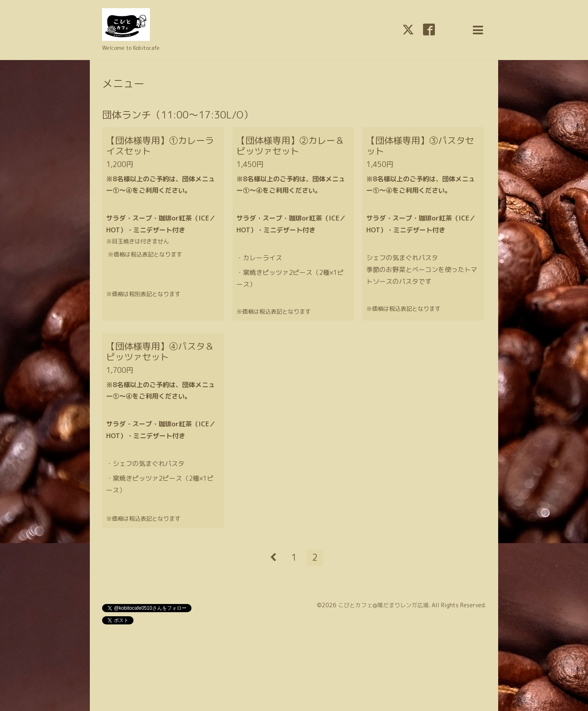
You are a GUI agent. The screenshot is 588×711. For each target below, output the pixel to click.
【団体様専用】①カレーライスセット (160, 146)
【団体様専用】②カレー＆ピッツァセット (290, 146)
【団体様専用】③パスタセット (420, 146)
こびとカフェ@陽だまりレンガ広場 (383, 605)
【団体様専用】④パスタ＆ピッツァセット (160, 351)
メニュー (123, 83)
